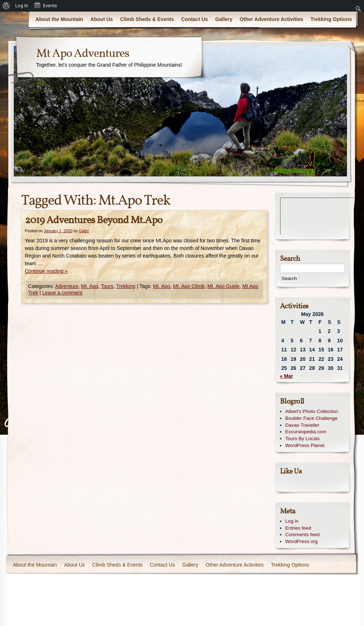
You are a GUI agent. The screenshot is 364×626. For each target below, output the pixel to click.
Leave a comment (62, 293)
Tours (107, 286)
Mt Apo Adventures (83, 54)
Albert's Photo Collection (312, 411)
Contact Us (194, 19)
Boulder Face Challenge (311, 418)
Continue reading (46, 271)
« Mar (287, 376)
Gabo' (84, 231)
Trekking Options (331, 19)
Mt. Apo (90, 286)
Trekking (126, 286)
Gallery (224, 19)
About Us (101, 19)
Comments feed (303, 535)
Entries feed (298, 528)
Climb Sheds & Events (147, 19)
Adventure (67, 286)
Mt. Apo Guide (223, 286)
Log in (292, 521)
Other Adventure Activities (272, 19)
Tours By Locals (303, 439)
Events (45, 5)
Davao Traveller (302, 425)
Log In (22, 6)
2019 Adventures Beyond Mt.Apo (94, 220)
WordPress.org (302, 541)
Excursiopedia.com (306, 432)
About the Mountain (59, 19)
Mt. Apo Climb (189, 286)
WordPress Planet (305, 445)
